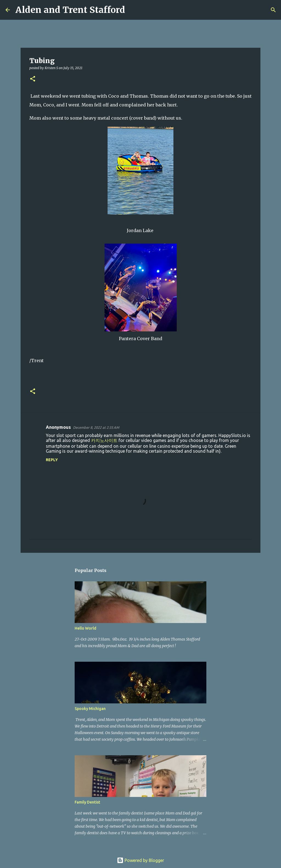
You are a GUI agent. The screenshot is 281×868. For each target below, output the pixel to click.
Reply (52, 460)
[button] (33, 79)
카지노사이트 (104, 440)
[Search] (133, 10)
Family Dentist (87, 802)
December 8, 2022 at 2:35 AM (96, 427)
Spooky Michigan (90, 709)
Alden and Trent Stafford (70, 10)
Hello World (85, 628)
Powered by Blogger (140, 860)
